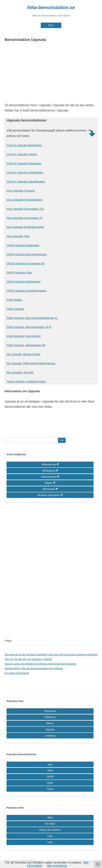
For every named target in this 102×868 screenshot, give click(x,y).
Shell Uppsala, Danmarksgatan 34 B (29, 327)
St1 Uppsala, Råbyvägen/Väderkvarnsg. (31, 363)
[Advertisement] (51, 74)
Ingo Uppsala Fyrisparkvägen (24, 200)
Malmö (50, 723)
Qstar (50, 783)
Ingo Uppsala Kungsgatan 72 (24, 218)
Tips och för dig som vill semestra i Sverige (28, 659)
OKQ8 (50, 777)
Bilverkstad (49, 489)
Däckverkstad (49, 477)
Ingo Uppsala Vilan (18, 236)
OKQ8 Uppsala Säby (19, 273)
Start (50, 817)
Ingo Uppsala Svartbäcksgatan (25, 227)
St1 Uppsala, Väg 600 (20, 372)
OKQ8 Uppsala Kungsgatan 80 (26, 263)
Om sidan (50, 824)
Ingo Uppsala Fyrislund (21, 191)
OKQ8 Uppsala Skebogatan (24, 282)
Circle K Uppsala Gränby (22, 154)
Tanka (50, 789)
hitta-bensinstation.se (51, 7)
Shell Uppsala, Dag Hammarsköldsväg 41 (32, 318)
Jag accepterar (57, 866)
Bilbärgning (49, 471)
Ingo (50, 764)
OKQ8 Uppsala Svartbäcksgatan (27, 291)
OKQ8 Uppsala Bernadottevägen (27, 254)
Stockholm (50, 711)
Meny (51, 25)
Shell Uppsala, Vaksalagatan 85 (26, 345)
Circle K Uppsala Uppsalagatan (26, 182)
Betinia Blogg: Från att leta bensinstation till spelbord (34, 668)
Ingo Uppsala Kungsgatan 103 (25, 209)
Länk (50, 836)
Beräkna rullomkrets (49, 495)
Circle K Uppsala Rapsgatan (24, 163)
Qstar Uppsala (15, 309)
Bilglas (49, 483)
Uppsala (50, 729)
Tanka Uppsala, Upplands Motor (26, 381)
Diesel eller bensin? (50, 830)
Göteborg (50, 717)
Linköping (50, 736)
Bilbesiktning (49, 464)
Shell (50, 770)
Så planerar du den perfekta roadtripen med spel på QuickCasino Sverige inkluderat (51, 654)
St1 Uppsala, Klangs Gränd (23, 354)
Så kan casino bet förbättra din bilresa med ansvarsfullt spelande (40, 664)
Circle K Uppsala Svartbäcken (25, 172)
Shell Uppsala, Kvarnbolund (24, 336)
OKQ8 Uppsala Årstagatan (23, 245)
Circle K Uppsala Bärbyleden (24, 145)
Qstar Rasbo (14, 300)
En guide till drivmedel (17, 673)
